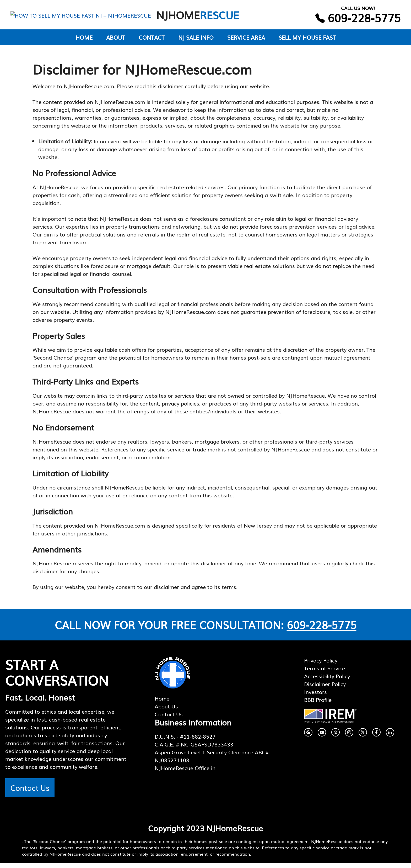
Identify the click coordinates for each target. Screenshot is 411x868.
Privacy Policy (321, 665)
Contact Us (30, 792)
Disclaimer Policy (325, 688)
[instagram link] (308, 737)
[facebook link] (322, 737)
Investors (315, 696)
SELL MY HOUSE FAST (307, 42)
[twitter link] (363, 737)
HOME (84, 42)
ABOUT (116, 42)
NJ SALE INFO (196, 42)
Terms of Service (325, 673)
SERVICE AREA (246, 42)
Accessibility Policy (327, 681)
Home (162, 703)
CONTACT (152, 42)
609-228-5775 (322, 629)
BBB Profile (318, 704)
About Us (166, 711)
